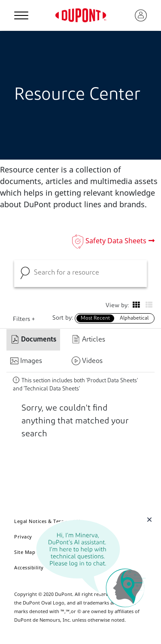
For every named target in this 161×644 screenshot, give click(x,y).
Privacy (23, 537)
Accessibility (29, 567)
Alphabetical (134, 318)
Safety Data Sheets (116, 241)
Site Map (25, 552)
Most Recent (95, 318)
